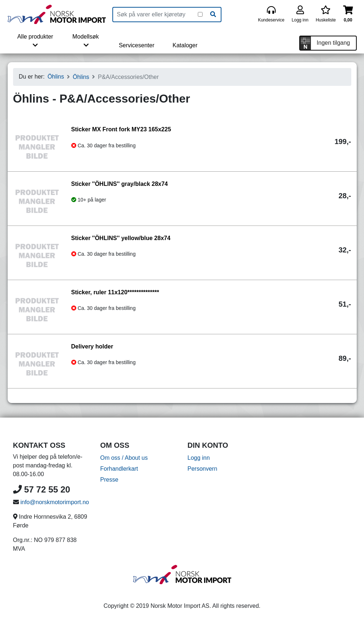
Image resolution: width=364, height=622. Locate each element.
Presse (109, 480)
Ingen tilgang (333, 43)
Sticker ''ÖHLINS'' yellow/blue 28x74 (121, 238)
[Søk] (213, 15)
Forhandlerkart (119, 469)
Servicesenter (137, 45)
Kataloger (185, 45)
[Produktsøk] (155, 15)
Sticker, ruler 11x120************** (115, 292)
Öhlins (56, 77)
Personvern (203, 469)
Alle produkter (35, 41)
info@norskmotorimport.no (55, 502)
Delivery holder (92, 346)
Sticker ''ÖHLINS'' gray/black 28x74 (120, 184)
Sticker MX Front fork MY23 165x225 (121, 129)
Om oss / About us (124, 458)
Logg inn (199, 458)
